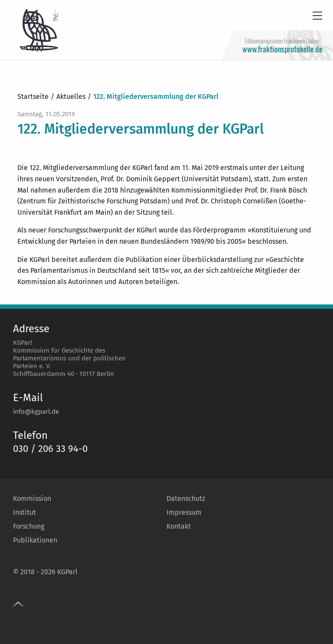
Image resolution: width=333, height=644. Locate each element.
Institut (24, 512)
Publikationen (35, 540)
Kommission (32, 499)
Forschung (29, 526)
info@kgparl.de (36, 412)
